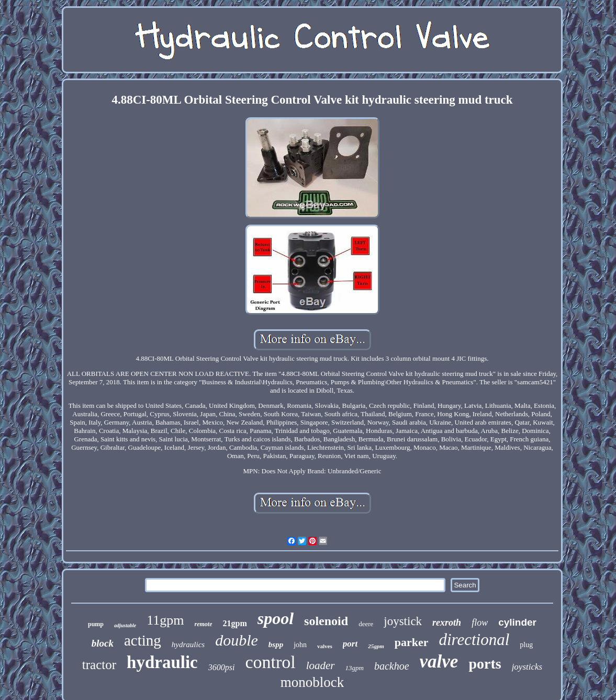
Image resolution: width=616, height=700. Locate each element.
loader (321, 665)
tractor (99, 665)
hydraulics (188, 645)
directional (474, 640)
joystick (403, 621)
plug (526, 645)
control (270, 662)
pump (96, 624)
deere (366, 624)
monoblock (312, 682)
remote (204, 624)
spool (276, 618)
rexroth (447, 623)
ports (485, 664)
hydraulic (162, 662)
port (350, 644)
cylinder (517, 622)
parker (412, 642)
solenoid (326, 621)
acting (143, 640)
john (300, 645)
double (237, 640)
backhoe (392, 666)
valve (439, 662)
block (103, 643)
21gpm (235, 623)
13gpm (355, 668)
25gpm (376, 646)
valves (325, 646)
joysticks (527, 667)
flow (480, 623)
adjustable (125, 625)
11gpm (165, 620)
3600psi (222, 667)
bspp (276, 645)
